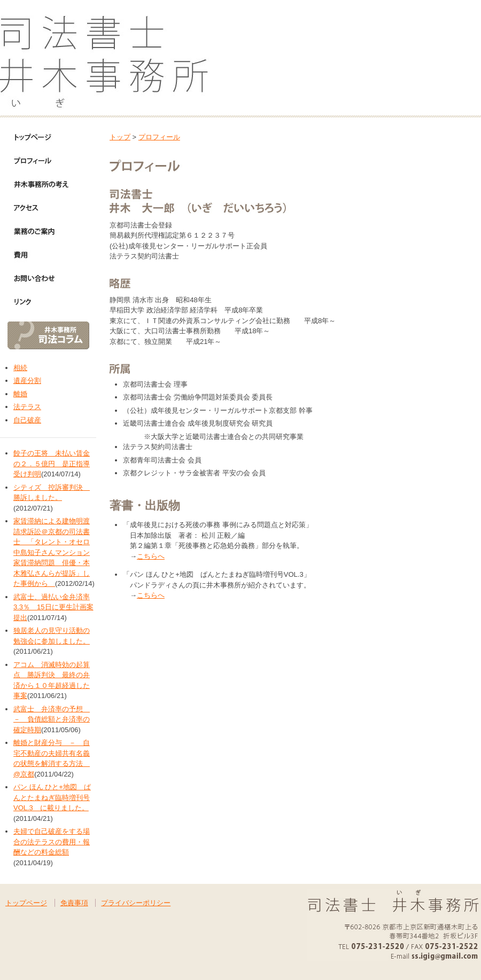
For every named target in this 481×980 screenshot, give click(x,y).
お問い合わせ (43, 278)
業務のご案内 (43, 231)
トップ (120, 137)
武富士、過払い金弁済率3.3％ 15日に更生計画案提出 (53, 607)
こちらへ (151, 556)
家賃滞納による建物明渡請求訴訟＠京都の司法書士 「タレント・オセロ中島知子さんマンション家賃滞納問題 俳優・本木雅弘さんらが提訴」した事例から (52, 552)
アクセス (43, 208)
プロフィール (43, 161)
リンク (43, 302)
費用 (43, 255)
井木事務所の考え (43, 184)
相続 (20, 368)
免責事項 (74, 903)
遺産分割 (27, 381)
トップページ (43, 137)
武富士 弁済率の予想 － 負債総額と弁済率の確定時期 (52, 719)
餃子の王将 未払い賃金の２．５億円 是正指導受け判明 (52, 464)
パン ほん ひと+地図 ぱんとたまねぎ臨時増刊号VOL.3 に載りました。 (52, 797)
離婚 (20, 394)
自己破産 (27, 420)
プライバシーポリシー (136, 903)
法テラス (27, 407)
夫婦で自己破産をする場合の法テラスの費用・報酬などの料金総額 (52, 842)
